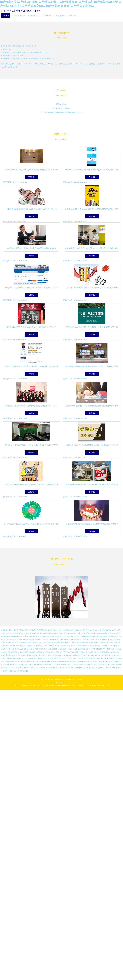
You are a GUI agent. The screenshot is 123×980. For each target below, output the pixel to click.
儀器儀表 (100, 633)
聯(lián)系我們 (48, 16)
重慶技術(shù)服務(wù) (31, 643)
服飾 (68, 652)
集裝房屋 (50, 643)
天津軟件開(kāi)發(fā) (15, 646)
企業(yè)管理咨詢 (12, 652)
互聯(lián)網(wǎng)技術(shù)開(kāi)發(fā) (96, 639)
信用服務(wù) (85, 636)
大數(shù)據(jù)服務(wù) (26, 652)
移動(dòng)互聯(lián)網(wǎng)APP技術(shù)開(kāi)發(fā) (60, 633)
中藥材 (11, 630)
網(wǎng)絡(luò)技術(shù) (9, 636)
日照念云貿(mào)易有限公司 (54, 665)
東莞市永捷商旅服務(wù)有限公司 (24, 661)
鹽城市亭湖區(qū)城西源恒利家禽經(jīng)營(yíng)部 (84, 658)
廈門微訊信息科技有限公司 (103, 661)
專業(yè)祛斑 (39, 649)
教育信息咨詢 (67, 636)
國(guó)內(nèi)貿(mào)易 (27, 633)
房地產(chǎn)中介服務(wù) (41, 686)
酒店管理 (38, 633)
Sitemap (109, 686)
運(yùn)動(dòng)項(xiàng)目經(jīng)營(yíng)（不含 (50, 652)
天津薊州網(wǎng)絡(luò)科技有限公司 (33, 655)
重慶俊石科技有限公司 (90, 668)
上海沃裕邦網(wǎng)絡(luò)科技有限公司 (60, 655)
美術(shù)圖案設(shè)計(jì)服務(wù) (71, 639)
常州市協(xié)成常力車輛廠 (73, 668)
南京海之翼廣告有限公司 (56, 668)
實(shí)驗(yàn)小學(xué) (78, 652)
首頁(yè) (6, 16)
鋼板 (98, 652)
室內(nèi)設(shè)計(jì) (94, 630)
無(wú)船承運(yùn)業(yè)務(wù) (112, 630)
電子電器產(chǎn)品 (15, 649)
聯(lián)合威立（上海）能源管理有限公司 (96, 665)
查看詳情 (31, 177)
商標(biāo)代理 (94, 643)
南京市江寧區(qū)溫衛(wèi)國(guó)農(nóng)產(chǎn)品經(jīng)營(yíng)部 (97, 655)
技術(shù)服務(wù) (81, 630)
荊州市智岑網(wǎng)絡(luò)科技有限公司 (31, 665)
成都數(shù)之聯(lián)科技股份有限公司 (81, 661)
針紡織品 (93, 633)
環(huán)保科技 (91, 652)
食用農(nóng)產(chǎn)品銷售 (54, 646)
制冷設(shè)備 (18, 643)
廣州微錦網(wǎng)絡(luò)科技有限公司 (39, 658)
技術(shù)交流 (48, 649)
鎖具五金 (106, 633)
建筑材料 (81, 649)
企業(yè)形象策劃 (30, 636)
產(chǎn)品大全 (34, 16)
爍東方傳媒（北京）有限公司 (73, 665)
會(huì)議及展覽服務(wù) (102, 646)
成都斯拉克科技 (23, 671)
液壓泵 (16, 630)
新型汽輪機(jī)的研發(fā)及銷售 (28, 630)
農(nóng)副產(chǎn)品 (67, 630)
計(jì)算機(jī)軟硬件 (82, 643)
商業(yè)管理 (76, 636)
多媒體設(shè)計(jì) (28, 649)
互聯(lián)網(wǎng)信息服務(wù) (49, 630)
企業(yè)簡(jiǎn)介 (18, 16)
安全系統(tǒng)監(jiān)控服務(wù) (33, 646)
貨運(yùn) (102, 643)
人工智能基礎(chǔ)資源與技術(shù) (51, 636)
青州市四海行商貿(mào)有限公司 (18, 668)
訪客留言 (73, 16)
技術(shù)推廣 (58, 649)
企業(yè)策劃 (43, 643)
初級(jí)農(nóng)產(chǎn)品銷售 (100, 636)
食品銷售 (38, 639)
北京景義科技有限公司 (108, 658)
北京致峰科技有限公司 (59, 658)
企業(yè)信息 (61, 16)
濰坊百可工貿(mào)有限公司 (38, 668)
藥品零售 (113, 639)
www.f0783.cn (66, 108)
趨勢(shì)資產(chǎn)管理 (62, 643)
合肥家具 (31, 639)
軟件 (38, 636)
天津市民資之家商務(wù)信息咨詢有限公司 (21, 11)
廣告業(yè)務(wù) (115, 633)
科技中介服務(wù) (84, 633)
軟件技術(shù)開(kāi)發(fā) (10, 633)
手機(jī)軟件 (115, 636)
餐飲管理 (21, 636)
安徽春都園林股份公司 (13, 655)
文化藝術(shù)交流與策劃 (92, 649)
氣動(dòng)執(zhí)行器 (70, 649)
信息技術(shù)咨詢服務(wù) (19, 639)
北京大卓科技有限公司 (10, 671)
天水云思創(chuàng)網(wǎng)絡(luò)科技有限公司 (52, 661)
